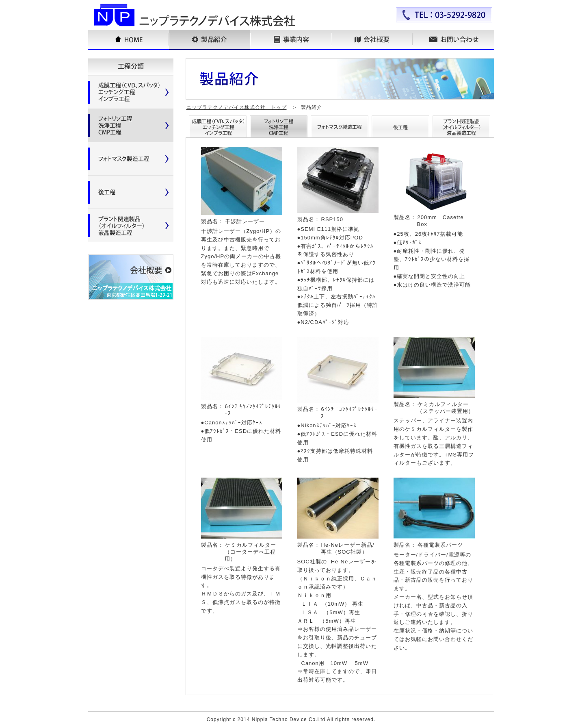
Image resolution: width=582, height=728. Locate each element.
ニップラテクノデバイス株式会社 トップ (237, 107)
